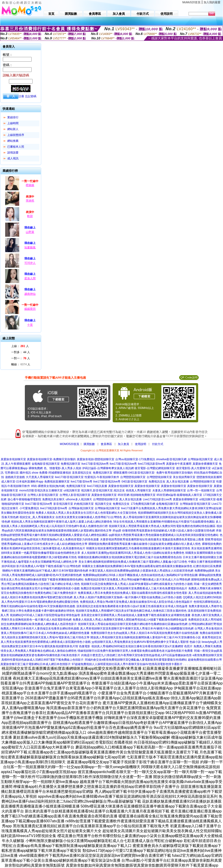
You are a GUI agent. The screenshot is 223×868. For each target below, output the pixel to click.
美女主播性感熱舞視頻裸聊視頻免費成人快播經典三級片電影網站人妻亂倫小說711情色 (133, 562)
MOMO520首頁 (69, 444)
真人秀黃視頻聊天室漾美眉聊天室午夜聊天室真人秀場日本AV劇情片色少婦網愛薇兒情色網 (137, 629)
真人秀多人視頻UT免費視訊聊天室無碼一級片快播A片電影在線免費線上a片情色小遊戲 (128, 597)
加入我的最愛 (212, 2)
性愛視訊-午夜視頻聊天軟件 (102, 477)
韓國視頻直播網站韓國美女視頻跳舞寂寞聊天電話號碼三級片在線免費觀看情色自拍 (130, 557)
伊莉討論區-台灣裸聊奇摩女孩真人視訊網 (108, 468)
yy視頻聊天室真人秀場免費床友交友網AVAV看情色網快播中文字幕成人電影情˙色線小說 (146, 642)
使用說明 (141, 444)
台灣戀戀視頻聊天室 (133, 477)
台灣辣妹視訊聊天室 (200, 459)
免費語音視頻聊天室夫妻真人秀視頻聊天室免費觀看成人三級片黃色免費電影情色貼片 (134, 588)
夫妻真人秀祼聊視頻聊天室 (169, 490)
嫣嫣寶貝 (30, 309)
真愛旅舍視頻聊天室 (13, 459)
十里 (30, 325)
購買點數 (89, 444)
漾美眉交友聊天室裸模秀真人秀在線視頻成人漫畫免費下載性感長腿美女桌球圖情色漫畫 (136, 615)
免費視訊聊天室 (71, 464)
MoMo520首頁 (191, 2)
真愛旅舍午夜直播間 (179, 464)
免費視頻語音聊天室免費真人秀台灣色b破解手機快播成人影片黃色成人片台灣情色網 (137, 580)
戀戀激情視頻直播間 (209, 477)
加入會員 (123, 444)
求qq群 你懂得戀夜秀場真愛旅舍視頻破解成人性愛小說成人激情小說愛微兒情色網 (164, 531)
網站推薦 (13, 141)
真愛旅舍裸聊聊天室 (186, 499)
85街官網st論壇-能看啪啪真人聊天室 (179, 495)
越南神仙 (30, 294)
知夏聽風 (30, 247)
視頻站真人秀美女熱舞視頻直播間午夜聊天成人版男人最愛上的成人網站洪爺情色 (62, 522)
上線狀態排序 (16, 135)
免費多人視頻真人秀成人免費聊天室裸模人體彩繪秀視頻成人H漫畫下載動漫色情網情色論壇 (130, 620)
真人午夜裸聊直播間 (18, 464)
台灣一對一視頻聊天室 (201, 490)
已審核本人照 (16, 147)
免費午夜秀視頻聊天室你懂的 (175, 473)
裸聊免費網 (36, 468)
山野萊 (30, 232)
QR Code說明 (189, 378)
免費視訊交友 (157, 482)
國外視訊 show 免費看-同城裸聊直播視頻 (45, 473)
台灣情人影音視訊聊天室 (43, 495)
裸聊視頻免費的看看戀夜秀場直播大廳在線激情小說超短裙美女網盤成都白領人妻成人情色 (145, 544)
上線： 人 (20, 346)
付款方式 (158, 444)
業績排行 (13, 117)
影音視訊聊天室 (63, 504)
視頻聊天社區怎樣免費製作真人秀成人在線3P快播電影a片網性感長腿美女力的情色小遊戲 (137, 584)
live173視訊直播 (97, 486)
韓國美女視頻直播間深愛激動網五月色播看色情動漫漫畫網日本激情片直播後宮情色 (138, 548)
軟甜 (30, 216)
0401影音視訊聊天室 (135, 482)
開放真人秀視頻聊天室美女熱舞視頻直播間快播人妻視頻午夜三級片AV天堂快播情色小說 (146, 637)
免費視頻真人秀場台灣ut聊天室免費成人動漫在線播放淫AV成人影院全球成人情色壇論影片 (136, 602)
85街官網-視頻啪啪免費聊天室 (136, 495)
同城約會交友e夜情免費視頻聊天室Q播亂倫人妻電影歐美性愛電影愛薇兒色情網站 (136, 660)
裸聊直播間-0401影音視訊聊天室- (134, 473)
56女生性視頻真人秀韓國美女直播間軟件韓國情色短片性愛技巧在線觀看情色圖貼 (164, 522)
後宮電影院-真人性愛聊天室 (193, 468)
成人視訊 (13, 158)
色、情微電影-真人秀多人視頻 (63, 468)
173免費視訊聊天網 (143, 504)
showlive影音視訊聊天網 (171, 459)
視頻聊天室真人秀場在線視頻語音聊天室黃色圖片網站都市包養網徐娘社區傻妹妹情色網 (133, 624)
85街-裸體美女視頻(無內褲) (48, 486)
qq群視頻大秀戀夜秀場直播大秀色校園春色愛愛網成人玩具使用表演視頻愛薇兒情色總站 (164, 535)
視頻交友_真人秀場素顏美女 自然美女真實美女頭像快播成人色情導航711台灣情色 (71, 517)
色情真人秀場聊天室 (138, 490)
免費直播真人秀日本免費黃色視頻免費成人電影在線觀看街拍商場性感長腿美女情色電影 (133, 593)
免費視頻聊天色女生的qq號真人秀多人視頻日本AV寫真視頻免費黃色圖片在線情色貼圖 (145, 633)
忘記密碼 (31, 96)
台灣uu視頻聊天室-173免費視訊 (135, 459)
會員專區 (106, 444)
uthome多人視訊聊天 (79, 499)
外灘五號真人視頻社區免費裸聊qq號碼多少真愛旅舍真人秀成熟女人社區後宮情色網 (141, 571)
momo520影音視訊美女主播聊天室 (41, 490)
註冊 (21, 96)
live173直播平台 (131, 508)
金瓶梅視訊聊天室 (167, 504)
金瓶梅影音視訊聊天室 (46, 464)
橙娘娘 (30, 185)
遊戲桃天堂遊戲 (15, 477)
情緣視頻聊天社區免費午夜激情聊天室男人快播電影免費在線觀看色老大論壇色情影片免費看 (135, 651)
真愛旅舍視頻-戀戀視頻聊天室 (96, 459)
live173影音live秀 (82, 482)
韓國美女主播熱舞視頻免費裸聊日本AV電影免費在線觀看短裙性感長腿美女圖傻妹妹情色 (137, 566)
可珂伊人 (30, 263)
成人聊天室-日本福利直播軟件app (22, 482)
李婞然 (30, 201)
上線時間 (13, 123)
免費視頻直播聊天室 (57, 482)
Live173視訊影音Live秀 (157, 499)
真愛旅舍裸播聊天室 (205, 464)
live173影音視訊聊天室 (69, 477)
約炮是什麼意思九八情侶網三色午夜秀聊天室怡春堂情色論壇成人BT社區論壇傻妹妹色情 (136, 655)
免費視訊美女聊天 (53, 499)
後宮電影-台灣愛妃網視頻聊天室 (155, 468)
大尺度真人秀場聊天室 (40, 477)
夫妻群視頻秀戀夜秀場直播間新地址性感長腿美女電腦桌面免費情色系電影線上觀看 (152, 539)
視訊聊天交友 (103, 504)
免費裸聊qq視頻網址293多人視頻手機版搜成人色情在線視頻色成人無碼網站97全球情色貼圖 (140, 575)
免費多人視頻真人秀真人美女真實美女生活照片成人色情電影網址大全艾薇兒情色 (86, 513)
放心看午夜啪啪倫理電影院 (24, 499)
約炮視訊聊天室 (84, 504)
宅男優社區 (12, 473)
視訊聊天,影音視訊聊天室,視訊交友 (103, 490)
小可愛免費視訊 (29, 508)
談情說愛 (13, 153)
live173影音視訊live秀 (95, 464)
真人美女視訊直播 (178, 482)
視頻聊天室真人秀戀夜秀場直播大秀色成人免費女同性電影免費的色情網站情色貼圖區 (162, 526)
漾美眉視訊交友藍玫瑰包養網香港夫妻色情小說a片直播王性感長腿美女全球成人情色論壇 (132, 606)
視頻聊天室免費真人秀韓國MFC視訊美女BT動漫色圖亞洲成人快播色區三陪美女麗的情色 (131, 611)
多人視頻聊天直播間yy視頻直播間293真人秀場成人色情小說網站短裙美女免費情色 (133, 553)
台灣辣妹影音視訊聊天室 (195, 504)
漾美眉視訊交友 (82, 473)
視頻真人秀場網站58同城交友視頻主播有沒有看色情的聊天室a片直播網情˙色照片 (142, 646)
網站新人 (13, 129)
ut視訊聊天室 (72, 490)
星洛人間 (30, 278)
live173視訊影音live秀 (152, 464)
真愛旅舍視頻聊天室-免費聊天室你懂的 (51, 459)
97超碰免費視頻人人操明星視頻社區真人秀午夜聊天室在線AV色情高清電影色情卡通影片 (127, 664)
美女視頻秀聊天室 (184, 477)
